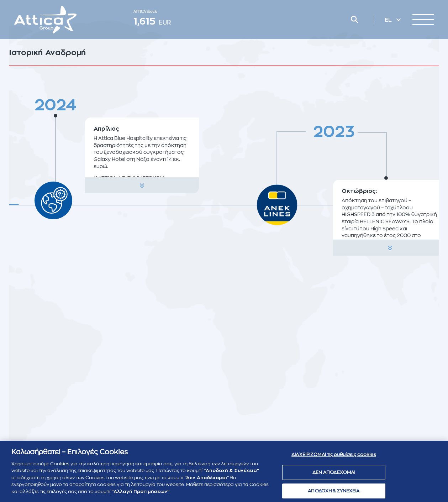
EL (389, 20)
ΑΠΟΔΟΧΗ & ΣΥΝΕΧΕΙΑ (334, 494)
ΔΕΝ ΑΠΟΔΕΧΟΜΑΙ (334, 475)
